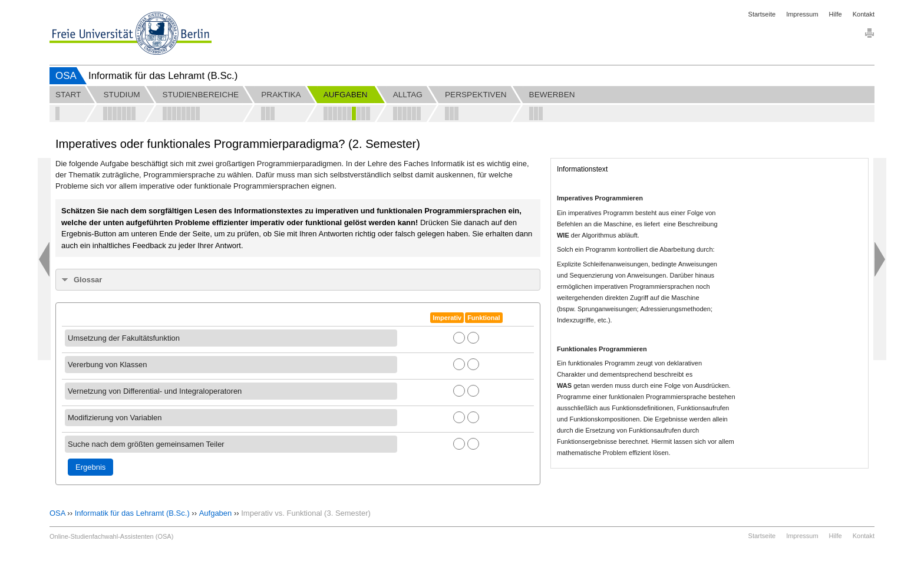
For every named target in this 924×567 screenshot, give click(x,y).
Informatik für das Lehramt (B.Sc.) (132, 513)
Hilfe (836, 14)
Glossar (88, 280)
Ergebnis (90, 467)
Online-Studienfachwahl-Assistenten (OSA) (111, 536)
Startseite (762, 14)
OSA (66, 76)
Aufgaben (216, 513)
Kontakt (864, 14)
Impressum (802, 14)
